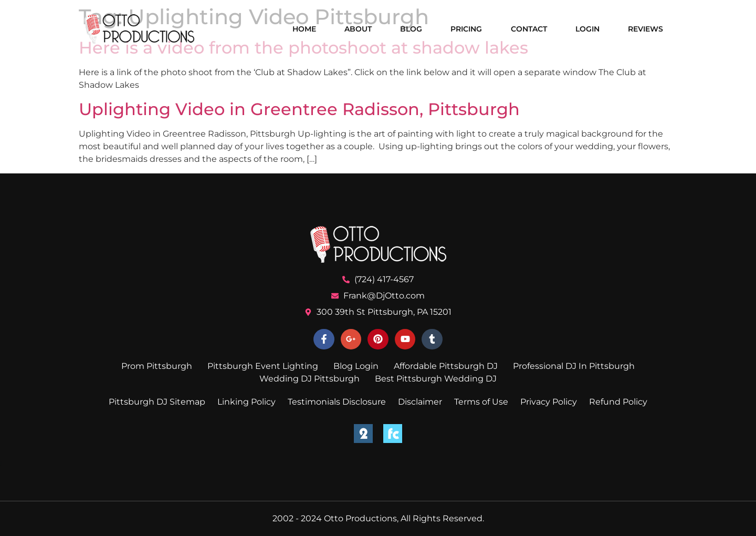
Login (587, 29)
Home (304, 29)
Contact (529, 29)
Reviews (645, 29)
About (358, 29)
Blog (411, 29)
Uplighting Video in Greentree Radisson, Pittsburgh (299, 109)
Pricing (466, 29)
